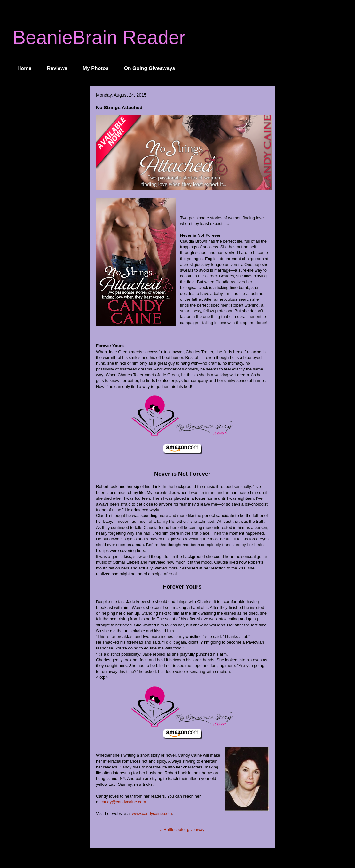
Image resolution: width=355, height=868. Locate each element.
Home (24, 68)
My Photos (96, 68)
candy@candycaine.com (123, 802)
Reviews (57, 68)
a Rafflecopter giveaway (182, 829)
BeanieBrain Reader (99, 37)
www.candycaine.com (152, 813)
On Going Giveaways (149, 68)
